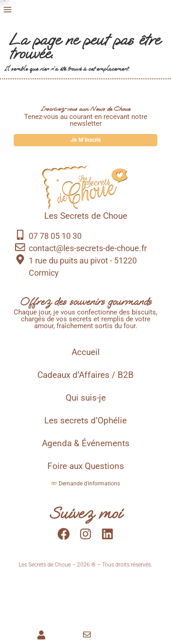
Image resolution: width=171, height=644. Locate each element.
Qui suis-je (86, 404)
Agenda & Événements (86, 450)
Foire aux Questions (86, 473)
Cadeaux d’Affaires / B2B (85, 381)
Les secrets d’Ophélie (85, 427)
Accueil (86, 359)
